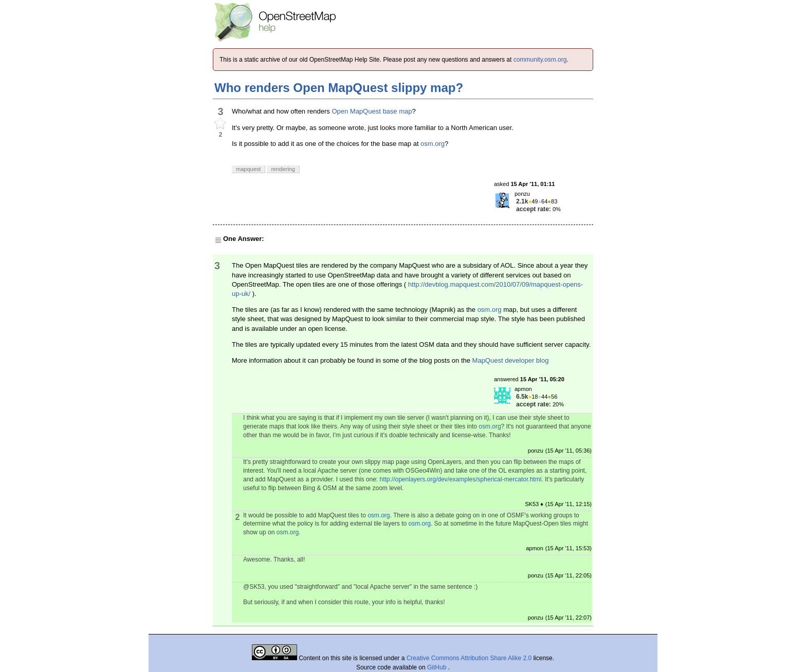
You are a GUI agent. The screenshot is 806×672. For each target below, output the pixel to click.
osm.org (433, 144)
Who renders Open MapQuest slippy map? (339, 88)
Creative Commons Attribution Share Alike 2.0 (469, 658)
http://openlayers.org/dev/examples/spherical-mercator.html (461, 479)
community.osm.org (540, 60)
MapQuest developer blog (511, 360)
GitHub (438, 667)
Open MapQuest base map (372, 111)
